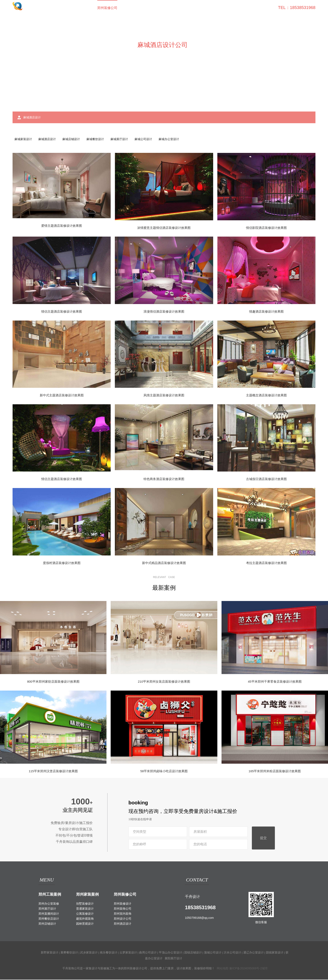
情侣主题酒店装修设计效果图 (62, 312)
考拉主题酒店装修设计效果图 (266, 563)
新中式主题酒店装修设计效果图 (62, 396)
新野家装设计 (50, 953)
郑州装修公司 (107, 8)
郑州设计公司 (123, 919)
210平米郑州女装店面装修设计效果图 (164, 682)
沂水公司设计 (232, 953)
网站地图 (223, 969)
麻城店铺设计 (73, 139)
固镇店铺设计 (193, 953)
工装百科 (198, 8)
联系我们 (263, 8)
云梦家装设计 (128, 953)
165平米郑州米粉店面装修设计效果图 (275, 771)
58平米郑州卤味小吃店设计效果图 (164, 771)
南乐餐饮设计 (109, 953)
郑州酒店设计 (123, 924)
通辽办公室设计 (254, 953)
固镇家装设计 (275, 953)
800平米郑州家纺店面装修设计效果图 (53, 682)
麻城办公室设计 (173, 139)
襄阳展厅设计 (173, 959)
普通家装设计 (85, 909)
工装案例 (132, 8)
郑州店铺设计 (47, 924)
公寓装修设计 (85, 914)
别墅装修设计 (85, 904)
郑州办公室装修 (49, 904)
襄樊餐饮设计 (69, 953)
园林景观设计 (85, 924)
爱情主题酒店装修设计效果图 (62, 226)
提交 (263, 838)
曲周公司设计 (148, 953)
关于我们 (241, 8)
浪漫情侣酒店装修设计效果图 (164, 312)
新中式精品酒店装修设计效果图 (164, 563)
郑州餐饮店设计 (49, 919)
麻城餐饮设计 (97, 139)
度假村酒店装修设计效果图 (62, 563)
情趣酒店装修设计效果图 (266, 312)
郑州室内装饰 (123, 914)
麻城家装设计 (23, 139)
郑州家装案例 (87, 895)
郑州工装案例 (50, 895)
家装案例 (154, 8)
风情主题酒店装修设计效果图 (164, 396)
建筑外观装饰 (85, 919)
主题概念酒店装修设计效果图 (266, 396)
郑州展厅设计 (47, 909)
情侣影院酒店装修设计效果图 (266, 228)
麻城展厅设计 (122, 139)
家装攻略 (219, 8)
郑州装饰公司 (123, 909)
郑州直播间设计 (49, 914)
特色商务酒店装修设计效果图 (164, 479)
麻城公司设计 (147, 139)
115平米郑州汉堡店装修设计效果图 (53, 771)
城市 (265, 969)
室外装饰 (176, 8)
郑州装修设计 (123, 904)
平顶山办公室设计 (170, 953)
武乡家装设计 (89, 953)
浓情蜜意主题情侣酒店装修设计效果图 (164, 228)
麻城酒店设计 (48, 139)
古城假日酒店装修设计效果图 (266, 479)
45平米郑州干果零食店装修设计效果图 (275, 682)
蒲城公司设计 (213, 953)
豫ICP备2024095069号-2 (246, 969)
